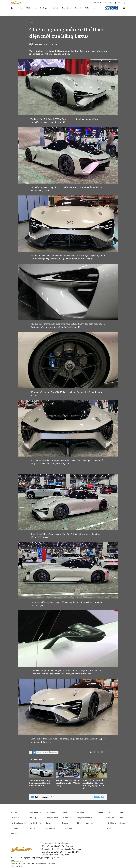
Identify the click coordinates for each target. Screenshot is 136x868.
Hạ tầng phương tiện (19, 823)
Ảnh (95, 8)
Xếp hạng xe (51, 828)
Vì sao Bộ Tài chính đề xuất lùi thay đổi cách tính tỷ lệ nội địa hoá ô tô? (93, 784)
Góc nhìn (14, 828)
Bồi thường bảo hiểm (85, 823)
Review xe (110, 818)
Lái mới (56, 8)
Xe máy (33, 828)
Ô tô (121, 818)
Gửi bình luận (99, 797)
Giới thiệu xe (111, 823)
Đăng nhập (122, 3)
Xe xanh (78, 8)
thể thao (71, 119)
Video (87, 8)
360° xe (20, 8)
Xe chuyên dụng (36, 823)
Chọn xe (65, 823)
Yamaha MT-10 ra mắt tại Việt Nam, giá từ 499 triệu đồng (68, 783)
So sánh (49, 823)
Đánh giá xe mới (52, 818)
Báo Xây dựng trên (47, 752)
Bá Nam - (38, 44)
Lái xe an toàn (67, 828)
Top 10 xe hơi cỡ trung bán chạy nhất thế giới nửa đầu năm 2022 (40, 783)
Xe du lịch (34, 818)
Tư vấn (109, 828)
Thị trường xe (31, 8)
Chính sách (15, 818)
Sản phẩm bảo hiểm (85, 818)
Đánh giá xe (45, 8)
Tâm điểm (15, 834)
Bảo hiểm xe (67, 8)
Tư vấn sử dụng (68, 818)
